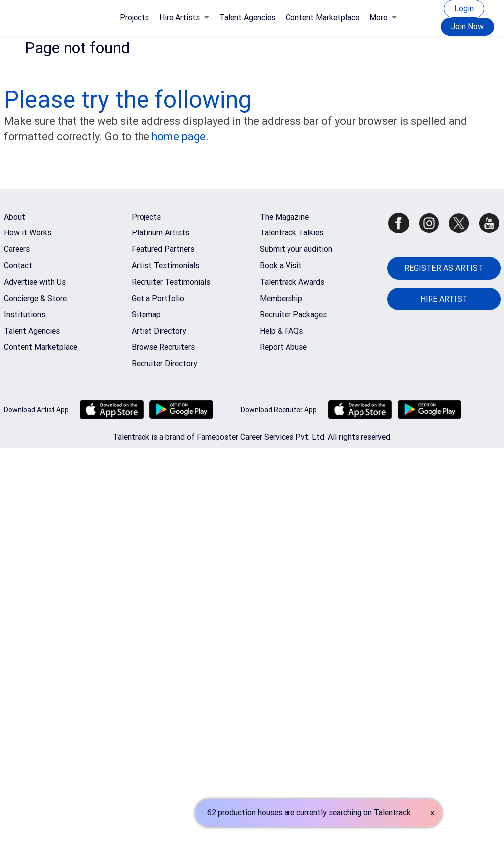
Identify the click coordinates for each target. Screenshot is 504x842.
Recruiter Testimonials (171, 282)
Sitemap (146, 315)
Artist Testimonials (165, 266)
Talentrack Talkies (291, 233)
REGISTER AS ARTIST (444, 268)
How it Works (28, 233)
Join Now (468, 27)
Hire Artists (184, 18)
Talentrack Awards (292, 282)
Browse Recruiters (163, 347)
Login (464, 9)
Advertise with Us (35, 282)
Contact (18, 266)
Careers (17, 249)
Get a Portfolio (158, 298)
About (15, 217)
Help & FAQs (281, 331)
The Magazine (284, 217)
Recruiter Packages (293, 315)
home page (179, 136)
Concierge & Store (35, 298)
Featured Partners (163, 249)
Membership (281, 298)
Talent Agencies (247, 18)
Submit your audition (296, 249)
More (383, 18)
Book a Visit (281, 266)
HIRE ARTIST (444, 299)
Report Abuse (283, 347)
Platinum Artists (160, 233)
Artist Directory (159, 331)
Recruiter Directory (164, 363)
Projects (134, 18)
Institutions (25, 315)
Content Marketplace (322, 18)
